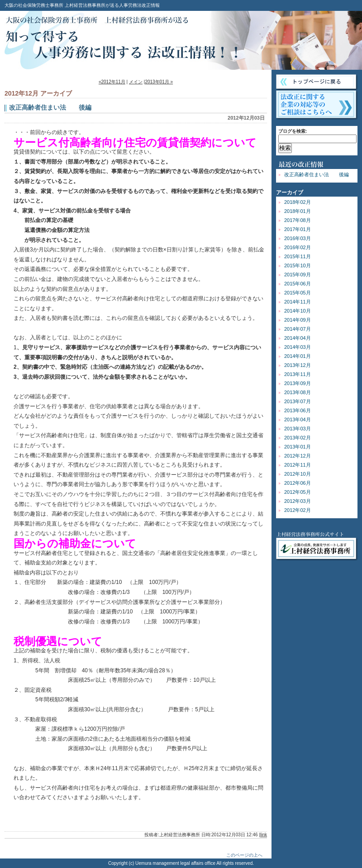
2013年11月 (298, 374)
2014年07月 (298, 329)
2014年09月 (298, 320)
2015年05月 (298, 293)
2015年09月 (298, 275)
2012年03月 (298, 501)
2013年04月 (298, 420)
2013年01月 (298, 447)
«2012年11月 (112, 82)
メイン (136, 82)
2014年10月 (298, 311)
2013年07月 (298, 401)
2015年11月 (298, 256)
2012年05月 (298, 492)
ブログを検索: (293, 131)
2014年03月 (298, 347)
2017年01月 (298, 229)
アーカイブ (290, 193)
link (264, 835)
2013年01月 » (159, 82)
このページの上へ (244, 855)
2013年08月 (298, 392)
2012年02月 (298, 510)
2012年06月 (298, 483)
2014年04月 (298, 338)
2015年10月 (298, 265)
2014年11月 (298, 302)
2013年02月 (298, 438)
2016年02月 (298, 247)
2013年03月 (298, 429)
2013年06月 (298, 410)
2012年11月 (298, 465)
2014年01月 (298, 356)
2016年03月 (298, 238)
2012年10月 (298, 474)
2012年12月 (298, 456)
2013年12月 (298, 365)
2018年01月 (298, 211)
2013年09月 (298, 383)
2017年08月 (298, 220)
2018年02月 (298, 202)
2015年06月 (298, 284)
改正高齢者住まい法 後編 (317, 174)
